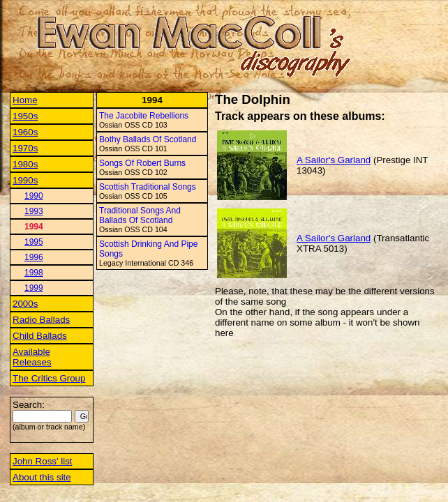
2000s (25, 304)
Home (25, 100)
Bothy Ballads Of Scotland (148, 139)
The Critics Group (49, 378)
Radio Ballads (41, 320)
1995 (34, 242)
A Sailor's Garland (334, 160)
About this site (42, 477)
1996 (34, 257)
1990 (34, 196)
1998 (34, 273)
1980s (25, 164)
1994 (34, 227)
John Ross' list (43, 461)
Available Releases (32, 357)
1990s (25, 180)
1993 (34, 211)
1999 (34, 288)
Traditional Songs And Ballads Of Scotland (140, 215)
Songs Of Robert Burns (142, 163)
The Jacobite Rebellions (144, 116)
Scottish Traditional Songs (148, 187)
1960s (25, 132)
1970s (25, 148)
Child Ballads (40, 336)
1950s (25, 116)
